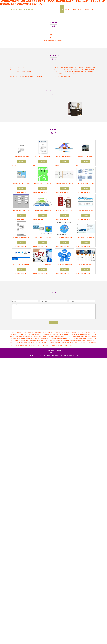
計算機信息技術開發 (62, 336)
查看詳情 (21, 162)
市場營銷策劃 (83, 332)
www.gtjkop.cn (55, 38)
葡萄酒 (50, 334)
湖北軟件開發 (34, 336)
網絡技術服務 (32, 334)
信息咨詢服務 (69, 336)
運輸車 (45, 336)
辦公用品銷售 (47, 341)
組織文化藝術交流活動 (25, 332)
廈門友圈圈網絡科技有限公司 (67, 341)
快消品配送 (24, 334)
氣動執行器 (17, 341)
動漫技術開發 (38, 332)
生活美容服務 (70, 339)
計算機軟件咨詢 (87, 336)
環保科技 (56, 341)
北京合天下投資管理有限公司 (22, 9)
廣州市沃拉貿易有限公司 (33, 345)
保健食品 (41, 341)
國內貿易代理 (50, 332)
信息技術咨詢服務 (89, 339)
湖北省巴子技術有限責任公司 (45, 345)
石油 (17, 336)
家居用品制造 (27, 336)
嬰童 (28, 334)
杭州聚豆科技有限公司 (20, 343)
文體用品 (81, 336)
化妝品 (49, 339)
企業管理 (37, 334)
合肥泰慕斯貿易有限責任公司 (55, 343)
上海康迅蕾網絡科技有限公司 (42, 343)
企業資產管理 (47, 355)
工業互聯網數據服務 (65, 332)
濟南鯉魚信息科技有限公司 (68, 343)
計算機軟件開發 (50, 336)
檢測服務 (88, 332)
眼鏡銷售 (31, 341)
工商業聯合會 (54, 339)
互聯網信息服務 (57, 332)
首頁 (62, 9)
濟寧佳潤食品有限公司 (30, 343)
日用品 (55, 336)
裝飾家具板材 (44, 332)
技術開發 (18, 332)
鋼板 (59, 341)
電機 (11, 334)
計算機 (92, 336)
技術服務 (53, 334)
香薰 (71, 334)
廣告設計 (15, 334)
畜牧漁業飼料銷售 (61, 339)
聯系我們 (80, 9)
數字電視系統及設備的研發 (84, 334)
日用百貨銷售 (21, 336)
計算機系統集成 (82, 339)
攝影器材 (67, 334)
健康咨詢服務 (36, 341)
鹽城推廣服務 (76, 336)
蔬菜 (66, 339)
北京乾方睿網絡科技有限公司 (81, 343)
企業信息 (87, 9)
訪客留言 (93, 9)
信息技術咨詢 (62, 334)
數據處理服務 (44, 339)
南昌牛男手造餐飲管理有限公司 (81, 341)
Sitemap (76, 355)
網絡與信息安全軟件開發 (23, 339)
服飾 (21, 341)
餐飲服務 (76, 339)
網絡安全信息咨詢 (37, 339)
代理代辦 (19, 334)
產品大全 (74, 9)
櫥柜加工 (32, 332)
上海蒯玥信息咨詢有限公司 (21, 345)
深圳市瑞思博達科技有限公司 (69, 345)
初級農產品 (93, 332)
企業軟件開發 (73, 332)
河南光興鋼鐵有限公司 (57, 345)
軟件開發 (46, 334)
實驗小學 (52, 341)
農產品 (78, 332)
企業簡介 (68, 9)
